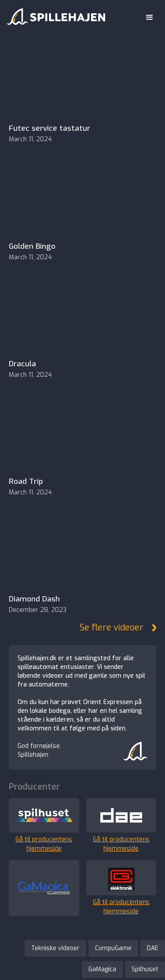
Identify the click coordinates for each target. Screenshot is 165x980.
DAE (153, 948)
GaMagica (102, 969)
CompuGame (113, 948)
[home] (54, 15)
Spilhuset (145, 969)
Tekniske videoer (55, 948)
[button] (150, 18)
